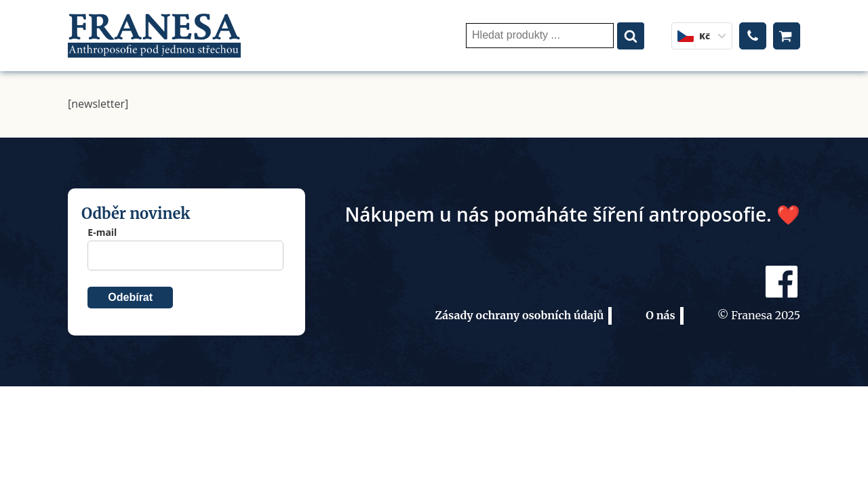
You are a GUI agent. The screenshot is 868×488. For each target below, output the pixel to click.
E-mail (102, 232)
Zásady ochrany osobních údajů (519, 315)
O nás (660, 315)
